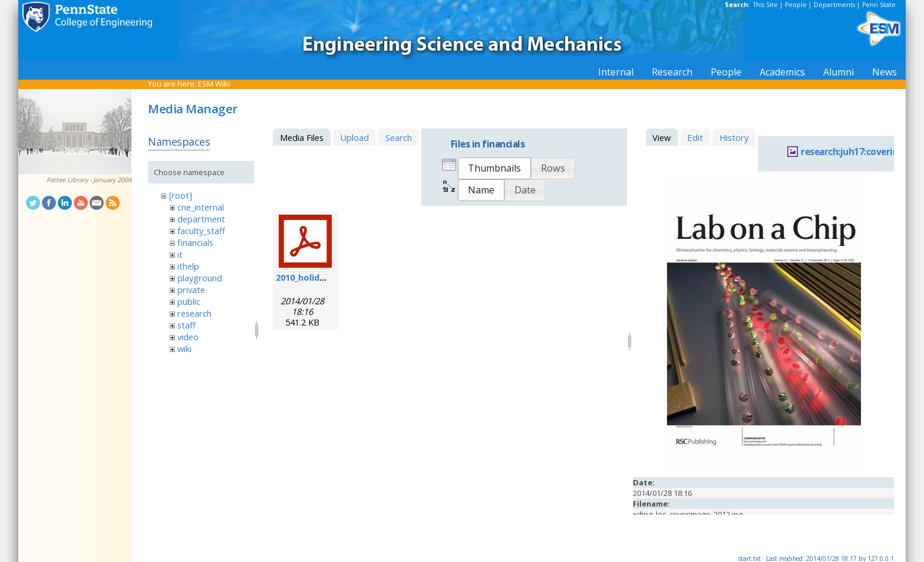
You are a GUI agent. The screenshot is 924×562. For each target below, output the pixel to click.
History (734, 137)
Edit (695, 137)
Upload (354, 137)
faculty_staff (201, 231)
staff (187, 325)
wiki (184, 349)
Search (399, 137)
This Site (765, 5)
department (201, 219)
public (189, 301)
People (796, 5)
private (191, 290)
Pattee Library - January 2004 (89, 180)
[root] (181, 195)
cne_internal (201, 207)
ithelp (188, 266)
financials (195, 242)
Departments (834, 5)
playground (200, 278)
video (188, 337)
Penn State (879, 5)
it (180, 254)
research (194, 313)
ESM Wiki (214, 84)
